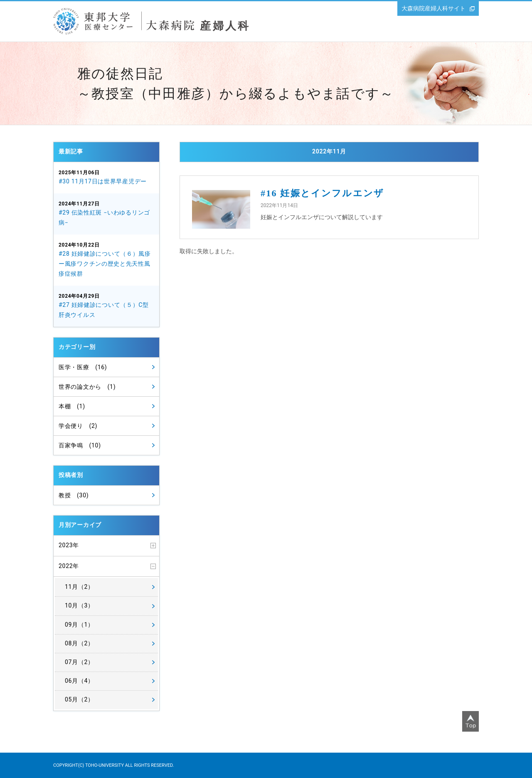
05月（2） (79, 699)
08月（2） (79, 643)
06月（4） (79, 681)
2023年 (69, 545)
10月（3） (79, 605)
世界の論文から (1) (87, 387)
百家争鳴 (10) (80, 445)
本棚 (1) (72, 406)
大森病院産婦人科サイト (433, 8)
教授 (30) (74, 495)
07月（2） (79, 662)
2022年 (69, 566)
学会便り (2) (78, 426)
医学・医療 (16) (83, 367)
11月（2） (79, 587)
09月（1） (79, 625)
